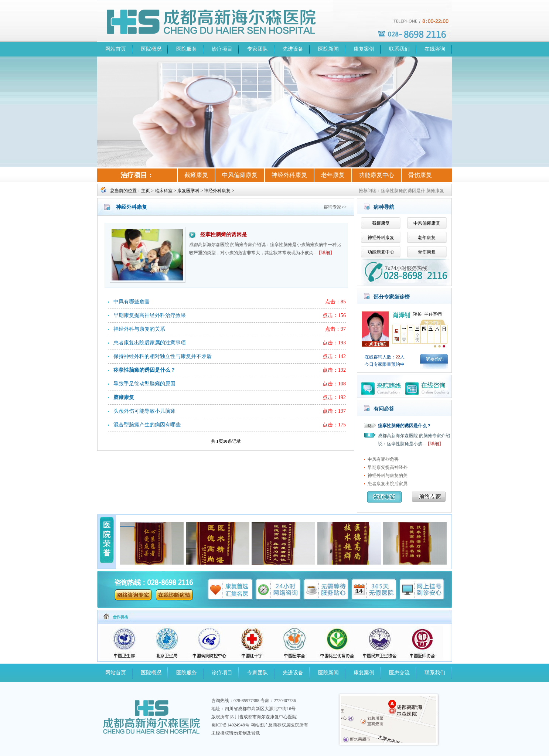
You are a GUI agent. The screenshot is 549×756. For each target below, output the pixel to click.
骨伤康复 (420, 175)
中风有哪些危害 (132, 302)
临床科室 (164, 191)
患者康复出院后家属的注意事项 (150, 343)
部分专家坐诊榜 (392, 297)
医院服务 (187, 49)
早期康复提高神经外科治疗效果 (150, 315)
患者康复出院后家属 (388, 484)
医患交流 (399, 673)
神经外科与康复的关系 (139, 329)
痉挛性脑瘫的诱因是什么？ (405, 426)
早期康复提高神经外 (388, 467)
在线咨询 (435, 49)
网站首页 (116, 49)
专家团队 (258, 49)
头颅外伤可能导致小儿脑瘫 (144, 411)
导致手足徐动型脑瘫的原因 (144, 384)
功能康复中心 (376, 175)
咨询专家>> (335, 207)
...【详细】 (324, 253)
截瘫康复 (196, 175)
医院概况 (151, 49)
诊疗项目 (222, 49)
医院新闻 (328, 49)
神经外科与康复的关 (388, 476)
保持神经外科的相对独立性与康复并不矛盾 (163, 356)
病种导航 (384, 207)
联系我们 (399, 49)
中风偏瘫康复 (240, 175)
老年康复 (333, 175)
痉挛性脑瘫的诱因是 (224, 234)
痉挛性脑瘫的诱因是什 (403, 191)
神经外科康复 (289, 175)
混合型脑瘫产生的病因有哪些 (147, 425)
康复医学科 (188, 191)
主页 (146, 191)
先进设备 (293, 49)
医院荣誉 (107, 539)
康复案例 (364, 49)
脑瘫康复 (435, 191)
